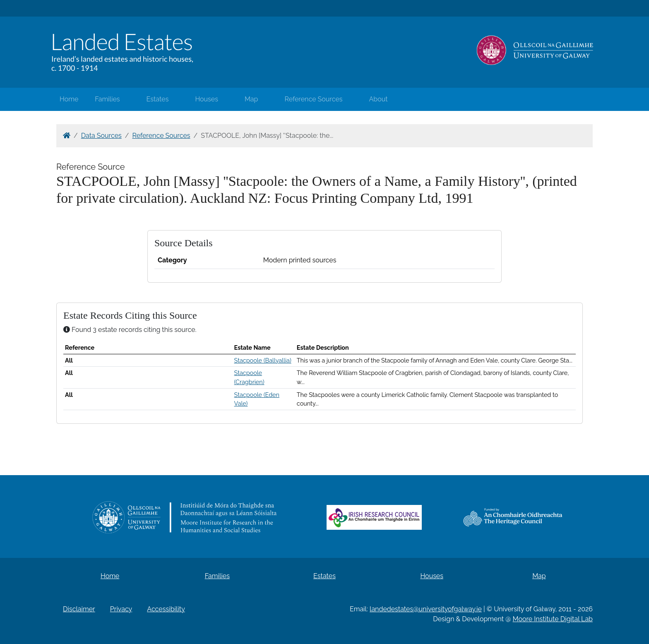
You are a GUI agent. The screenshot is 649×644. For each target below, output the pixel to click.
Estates (158, 99)
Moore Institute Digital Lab (553, 619)
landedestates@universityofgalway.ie (426, 609)
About (379, 99)
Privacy (121, 609)
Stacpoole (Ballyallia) (263, 360)
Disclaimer (79, 609)
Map (251, 99)
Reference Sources (313, 99)
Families (107, 99)
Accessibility (166, 609)
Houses (207, 99)
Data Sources (101, 136)
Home (69, 99)
